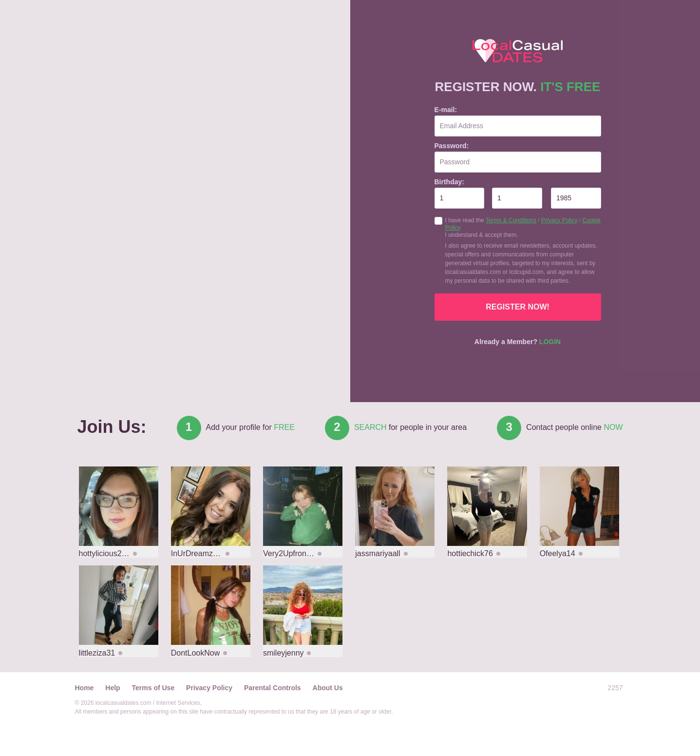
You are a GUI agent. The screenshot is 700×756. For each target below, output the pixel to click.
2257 (615, 688)
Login (550, 342)
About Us (328, 688)
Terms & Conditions (511, 220)
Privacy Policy (559, 220)
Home (85, 688)
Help (113, 688)
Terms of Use (153, 688)
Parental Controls (273, 688)
